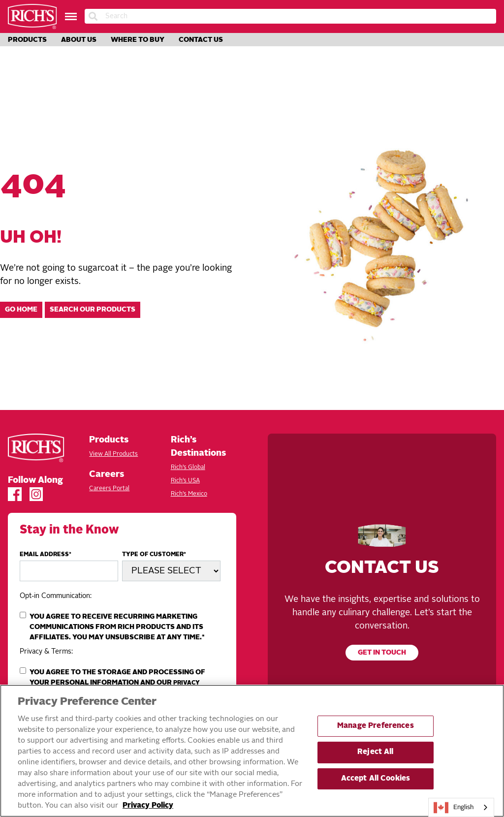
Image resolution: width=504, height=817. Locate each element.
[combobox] (461, 807)
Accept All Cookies (376, 779)
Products (27, 40)
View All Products (113, 454)
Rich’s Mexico (189, 494)
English (454, 808)
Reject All (375, 752)
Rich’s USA (185, 481)
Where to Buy (138, 40)
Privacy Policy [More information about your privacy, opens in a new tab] (148, 806)
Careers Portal (109, 489)
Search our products (93, 310)
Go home (21, 310)
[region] (252, 751)
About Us (79, 40)
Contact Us (201, 40)
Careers (107, 474)
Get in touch (382, 653)
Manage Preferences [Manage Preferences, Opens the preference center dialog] (376, 726)
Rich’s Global (188, 468)
